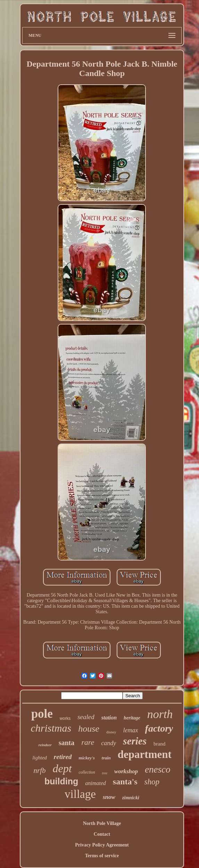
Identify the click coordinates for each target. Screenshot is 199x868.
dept (62, 768)
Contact (102, 834)
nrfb (39, 770)
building (61, 781)
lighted (40, 758)
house (89, 729)
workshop (126, 771)
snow (109, 797)
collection (87, 772)
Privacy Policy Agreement (102, 845)
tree (105, 773)
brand (159, 744)
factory (159, 728)
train (106, 758)
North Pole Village (102, 823)
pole (42, 714)
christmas (51, 728)
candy (109, 743)
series (135, 741)
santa (67, 743)
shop (152, 782)
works (65, 718)
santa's (125, 782)
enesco (157, 769)
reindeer (45, 745)
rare (88, 742)
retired (63, 757)
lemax (131, 730)
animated (96, 783)
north (160, 714)
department (145, 754)
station (109, 718)
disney (111, 732)
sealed (86, 717)
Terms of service (102, 856)
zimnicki (131, 798)
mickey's (87, 758)
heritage (132, 718)
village (80, 794)
